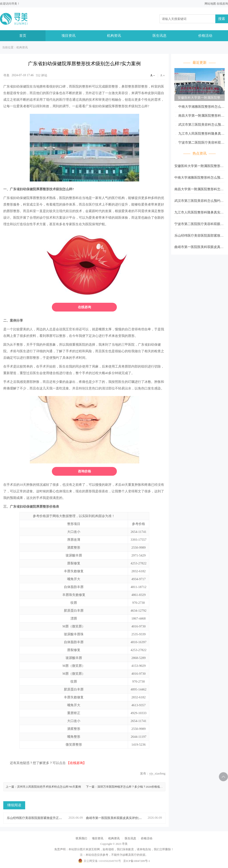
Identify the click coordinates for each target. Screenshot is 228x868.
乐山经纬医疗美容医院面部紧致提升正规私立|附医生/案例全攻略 (199, 237)
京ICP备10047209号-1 (137, 861)
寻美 (14, 4)
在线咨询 (222, 4)
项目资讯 (68, 36)
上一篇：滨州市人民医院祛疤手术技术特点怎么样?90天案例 (43, 787)
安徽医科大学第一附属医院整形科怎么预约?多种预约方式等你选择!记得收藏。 (199, 98)
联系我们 (81, 838)
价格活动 (205, 36)
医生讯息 (160, 36)
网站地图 (210, 4)
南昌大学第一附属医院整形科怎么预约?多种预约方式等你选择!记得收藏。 (199, 116)
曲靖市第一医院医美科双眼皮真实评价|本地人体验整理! (199, 248)
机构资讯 (114, 36)
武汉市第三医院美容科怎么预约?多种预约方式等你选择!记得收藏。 (199, 125)
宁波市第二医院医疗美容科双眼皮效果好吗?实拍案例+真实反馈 (199, 143)
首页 (23, 36)
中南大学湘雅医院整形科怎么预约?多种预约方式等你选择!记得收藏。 (199, 107)
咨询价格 (84, 471)
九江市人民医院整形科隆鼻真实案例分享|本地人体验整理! (199, 134)
